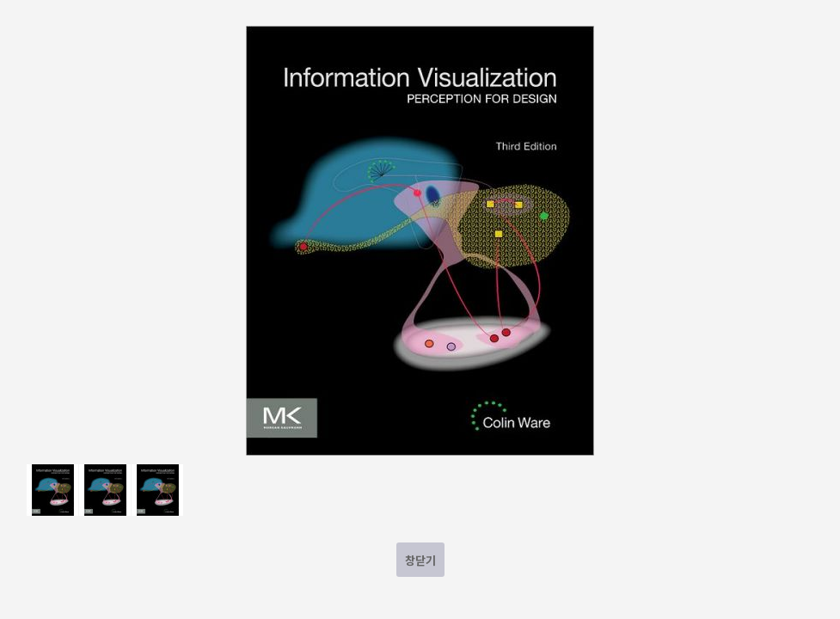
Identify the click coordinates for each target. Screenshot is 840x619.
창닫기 (420, 560)
